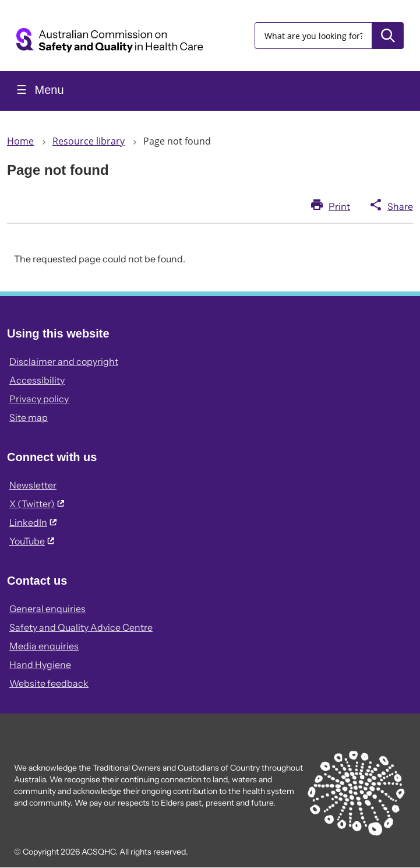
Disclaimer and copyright (64, 361)
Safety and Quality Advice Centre (81, 627)
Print (339, 206)
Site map (29, 417)
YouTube (32, 541)
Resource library (89, 141)
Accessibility (37, 380)
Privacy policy (39, 399)
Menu (48, 90)
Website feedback (49, 683)
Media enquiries (44, 646)
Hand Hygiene (40, 665)
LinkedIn (33, 522)
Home (20, 141)
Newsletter (33, 485)
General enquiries (47, 609)
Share (400, 206)
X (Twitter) (37, 504)
